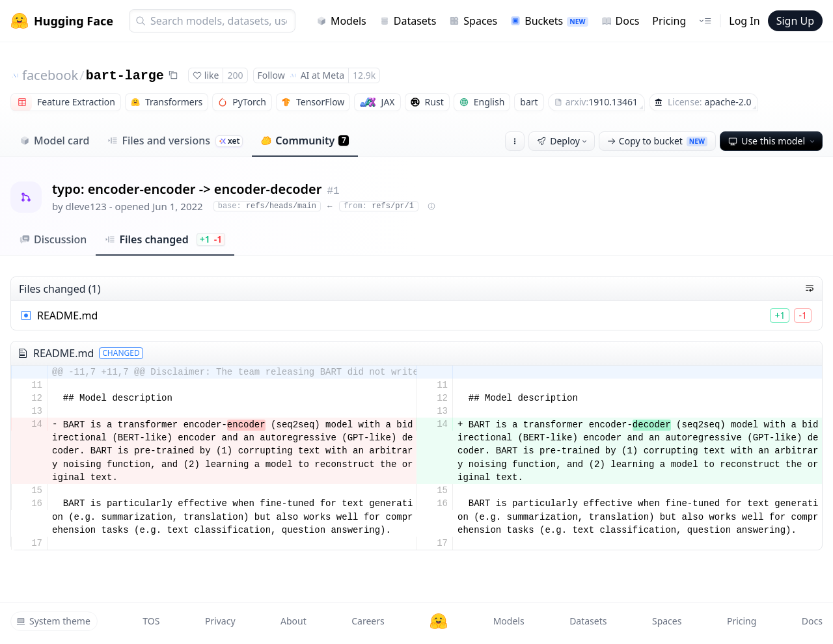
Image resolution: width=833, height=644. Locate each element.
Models (341, 21)
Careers (368, 621)
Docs (621, 21)
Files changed (165, 239)
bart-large (125, 76)
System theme (53, 621)
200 (235, 75)
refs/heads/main (267, 206)
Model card (54, 141)
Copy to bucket (657, 141)
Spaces (473, 21)
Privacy (220, 621)
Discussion (53, 239)
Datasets (408, 21)
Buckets (549, 21)
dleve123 (86, 206)
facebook (50, 75)
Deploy (563, 141)
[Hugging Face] (439, 621)
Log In (744, 21)
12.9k (364, 75)
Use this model (772, 141)
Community (305, 141)
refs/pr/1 (379, 206)
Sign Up (795, 21)
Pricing (669, 21)
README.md (67, 315)
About (294, 621)
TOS (151, 621)
